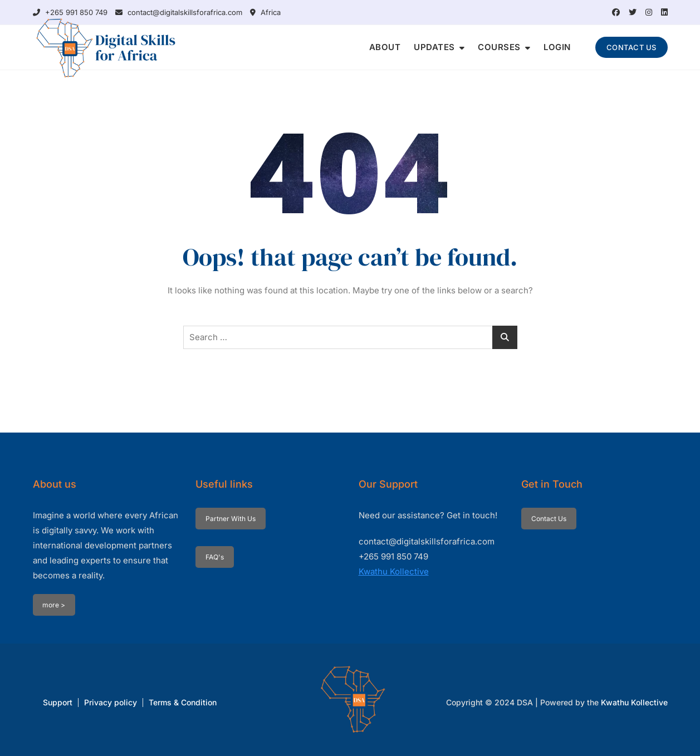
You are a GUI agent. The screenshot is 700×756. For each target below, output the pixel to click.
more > (54, 605)
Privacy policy (111, 702)
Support (58, 702)
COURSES (499, 47)
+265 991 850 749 (70, 12)
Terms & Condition (183, 702)
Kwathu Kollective (394, 571)
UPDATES (434, 47)
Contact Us (549, 519)
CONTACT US (632, 47)
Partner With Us (231, 519)
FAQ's (215, 557)
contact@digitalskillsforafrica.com (179, 12)
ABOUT (385, 47)
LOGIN (557, 47)
